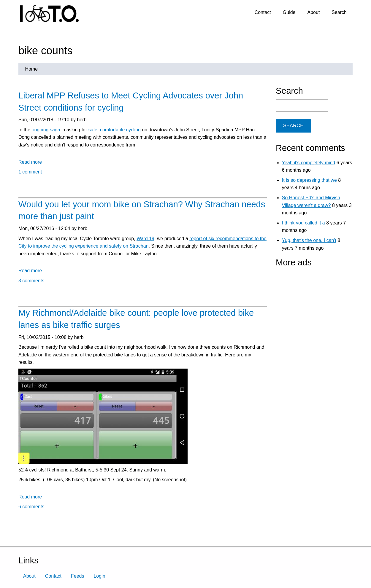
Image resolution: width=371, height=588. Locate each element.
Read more (30, 162)
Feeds (77, 576)
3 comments (31, 281)
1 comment (30, 172)
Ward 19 (145, 239)
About (313, 12)
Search (339, 12)
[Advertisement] (313, 308)
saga (55, 130)
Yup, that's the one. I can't (309, 240)
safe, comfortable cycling (115, 130)
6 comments (31, 507)
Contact (263, 12)
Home (31, 69)
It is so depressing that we (309, 180)
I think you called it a (303, 223)
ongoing (40, 130)
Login (99, 576)
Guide (289, 12)
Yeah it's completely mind (309, 163)
